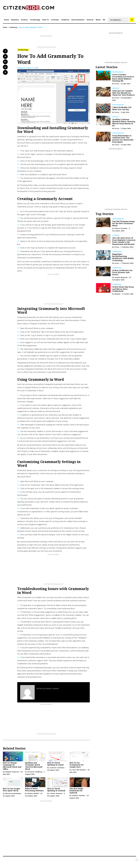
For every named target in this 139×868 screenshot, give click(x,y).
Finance (24, 20)
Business (15, 20)
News (98, 20)
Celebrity (65, 20)
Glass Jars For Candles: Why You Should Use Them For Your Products (123, 93)
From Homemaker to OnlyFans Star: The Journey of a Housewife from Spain (123, 139)
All (104, 20)
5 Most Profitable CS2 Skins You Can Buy (122, 108)
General (90, 20)
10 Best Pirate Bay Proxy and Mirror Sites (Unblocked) (123, 289)
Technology (35, 20)
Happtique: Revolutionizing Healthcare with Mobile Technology (123, 257)
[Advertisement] (46, 42)
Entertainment (78, 20)
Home (7, 20)
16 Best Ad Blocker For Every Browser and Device (122, 272)
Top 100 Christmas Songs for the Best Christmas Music (124, 223)
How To (46, 20)
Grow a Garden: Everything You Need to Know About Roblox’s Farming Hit (123, 78)
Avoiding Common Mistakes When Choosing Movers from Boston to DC (124, 123)
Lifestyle (55, 20)
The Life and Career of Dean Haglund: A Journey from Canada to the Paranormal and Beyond (124, 241)
